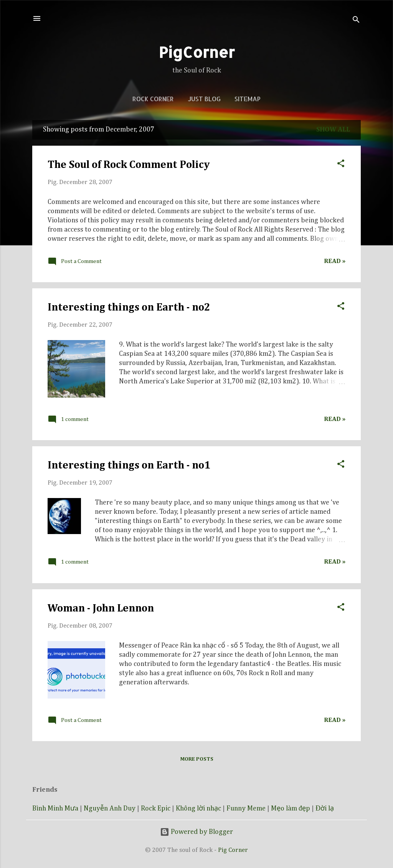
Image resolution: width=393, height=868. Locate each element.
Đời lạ (325, 809)
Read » (335, 261)
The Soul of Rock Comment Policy (129, 165)
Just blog (204, 99)
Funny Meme (246, 809)
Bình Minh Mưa (55, 809)
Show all (333, 130)
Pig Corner (233, 850)
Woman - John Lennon (101, 608)
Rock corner (153, 99)
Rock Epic (156, 809)
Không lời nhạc (198, 809)
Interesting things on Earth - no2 (129, 307)
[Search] (356, 21)
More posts (197, 759)
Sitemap (248, 99)
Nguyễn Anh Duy (110, 809)
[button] (341, 163)
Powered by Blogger (196, 832)
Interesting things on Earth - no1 (129, 465)
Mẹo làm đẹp (291, 809)
